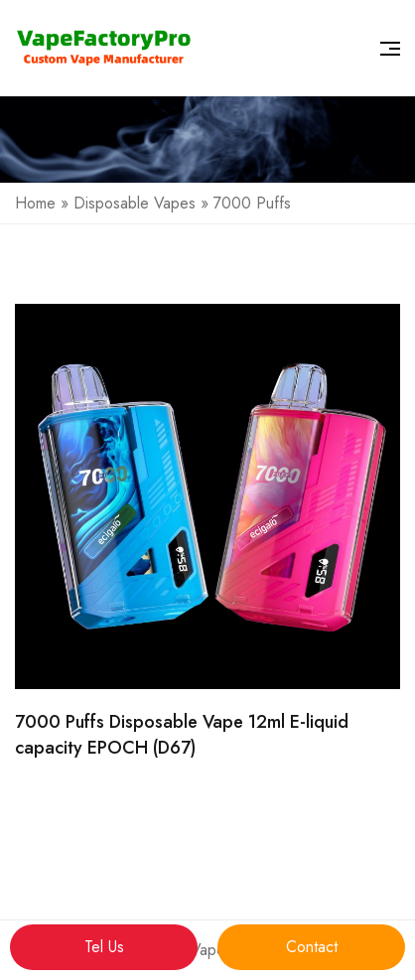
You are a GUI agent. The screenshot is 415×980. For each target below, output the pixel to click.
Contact (312, 947)
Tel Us (104, 947)
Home (35, 203)
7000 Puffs (252, 203)
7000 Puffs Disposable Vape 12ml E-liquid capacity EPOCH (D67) (182, 735)
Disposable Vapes (135, 203)
